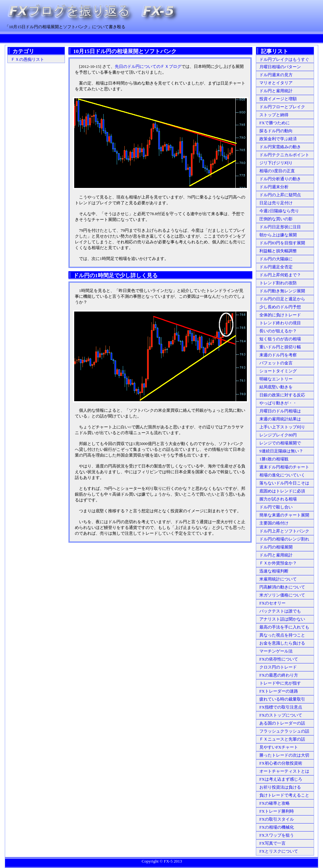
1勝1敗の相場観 (274, 459)
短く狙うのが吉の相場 (280, 339)
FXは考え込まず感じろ (281, 779)
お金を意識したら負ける (282, 643)
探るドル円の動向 (276, 131)
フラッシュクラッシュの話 (284, 731)
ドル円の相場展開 (276, 547)
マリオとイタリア (276, 83)
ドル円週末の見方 (276, 75)
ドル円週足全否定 (276, 267)
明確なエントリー (276, 379)
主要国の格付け (274, 523)
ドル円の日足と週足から (282, 299)
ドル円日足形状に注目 (280, 227)
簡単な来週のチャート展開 (284, 515)
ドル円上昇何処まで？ (280, 275)
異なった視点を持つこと (282, 635)
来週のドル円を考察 (278, 355)
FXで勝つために (275, 123)
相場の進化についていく (282, 475)
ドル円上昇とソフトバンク (284, 531)
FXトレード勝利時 (277, 811)
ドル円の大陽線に (276, 259)
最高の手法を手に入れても (284, 627)
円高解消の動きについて (282, 587)
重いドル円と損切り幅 (280, 347)
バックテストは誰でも (280, 611)
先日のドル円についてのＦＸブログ (148, 66)
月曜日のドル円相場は (280, 411)
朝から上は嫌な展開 (278, 235)
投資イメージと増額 (278, 99)
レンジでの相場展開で (280, 443)
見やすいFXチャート (279, 747)
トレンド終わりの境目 (280, 323)
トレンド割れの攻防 (278, 283)
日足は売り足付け (276, 203)
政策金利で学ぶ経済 (278, 139)
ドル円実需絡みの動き (280, 147)
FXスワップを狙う (277, 835)
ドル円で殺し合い (276, 507)
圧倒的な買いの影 (276, 219)
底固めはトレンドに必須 (282, 491)
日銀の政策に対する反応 (282, 395)
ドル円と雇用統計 (276, 91)
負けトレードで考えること (284, 795)
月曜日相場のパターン (280, 67)
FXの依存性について (279, 659)
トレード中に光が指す (280, 683)
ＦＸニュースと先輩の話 (282, 739)
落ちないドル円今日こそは (284, 483)
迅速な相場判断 (274, 571)
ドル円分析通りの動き (280, 179)
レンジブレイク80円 (278, 435)
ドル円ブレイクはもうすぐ (284, 59)
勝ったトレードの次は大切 (284, 755)
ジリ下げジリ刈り (276, 163)
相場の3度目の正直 (277, 171)
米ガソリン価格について (282, 595)
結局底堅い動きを (276, 387)
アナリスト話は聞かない (282, 619)
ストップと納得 (274, 115)
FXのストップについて (281, 715)
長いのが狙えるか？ (278, 331)
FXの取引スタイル (277, 819)
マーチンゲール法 (276, 651)
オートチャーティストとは (284, 771)
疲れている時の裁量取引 (282, 699)
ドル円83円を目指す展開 (282, 243)
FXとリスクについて (279, 851)
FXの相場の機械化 (277, 827)
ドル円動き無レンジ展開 (282, 291)
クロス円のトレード (278, 667)
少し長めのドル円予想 (280, 307)
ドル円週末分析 (274, 187)
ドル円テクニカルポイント (284, 155)
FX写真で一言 (272, 843)
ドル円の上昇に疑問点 (280, 195)
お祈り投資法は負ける (280, 787)
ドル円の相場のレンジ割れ (284, 539)
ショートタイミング (278, 371)
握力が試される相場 (278, 499)
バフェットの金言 (276, 363)
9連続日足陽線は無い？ (281, 451)
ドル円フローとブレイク (282, 107)
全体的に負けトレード (280, 315)
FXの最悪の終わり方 (279, 675)
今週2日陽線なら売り (279, 211)
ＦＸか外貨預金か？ (278, 563)
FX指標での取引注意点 (281, 707)
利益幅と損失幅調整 (278, 251)
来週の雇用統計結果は (280, 419)
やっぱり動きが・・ (278, 403)
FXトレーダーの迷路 (279, 691)
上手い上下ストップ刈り (282, 427)
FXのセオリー (272, 603)
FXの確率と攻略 (275, 803)
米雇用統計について (278, 579)
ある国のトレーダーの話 (282, 723)
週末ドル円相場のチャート (284, 467)
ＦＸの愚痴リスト (28, 59)
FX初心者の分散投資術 (281, 763)
